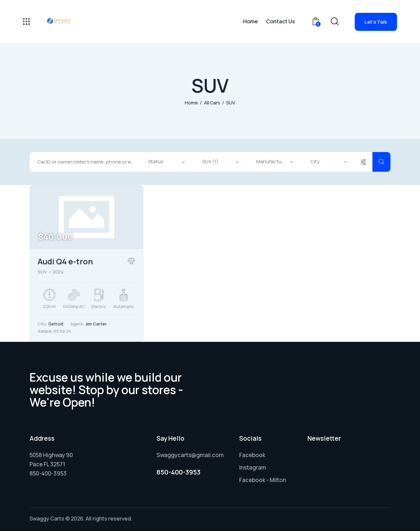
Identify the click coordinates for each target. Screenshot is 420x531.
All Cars (212, 103)
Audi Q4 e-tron (65, 261)
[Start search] (381, 162)
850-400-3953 (178, 472)
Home (191, 103)
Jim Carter (96, 324)
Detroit (56, 324)
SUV (42, 272)
